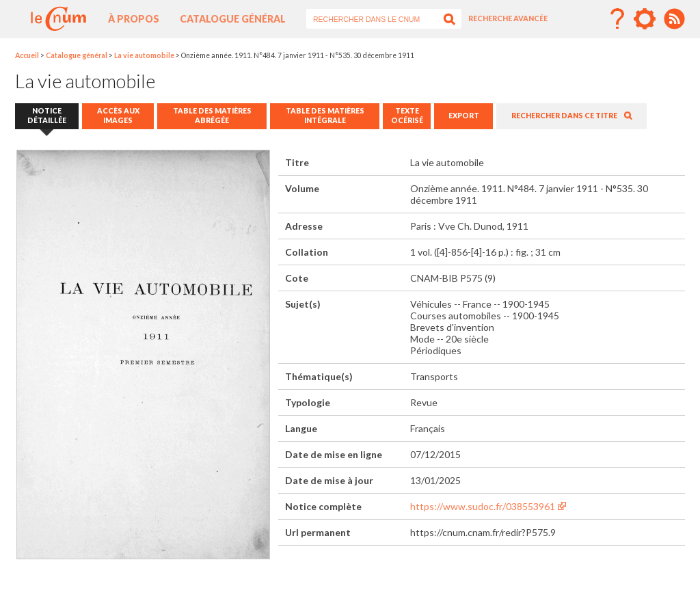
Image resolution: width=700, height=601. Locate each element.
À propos (134, 19)
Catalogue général (233, 19)
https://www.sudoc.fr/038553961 (483, 506)
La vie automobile (144, 55)
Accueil (27, 55)
